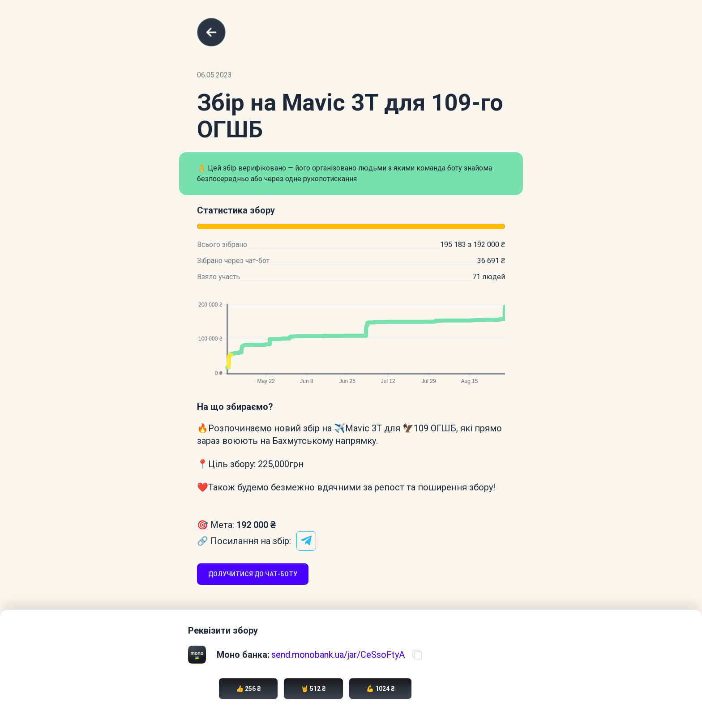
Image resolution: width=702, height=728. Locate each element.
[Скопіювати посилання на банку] (417, 655)
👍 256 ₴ (248, 689)
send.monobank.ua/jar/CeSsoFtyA (338, 655)
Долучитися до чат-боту (253, 574)
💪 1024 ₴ (380, 689)
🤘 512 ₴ (313, 689)
